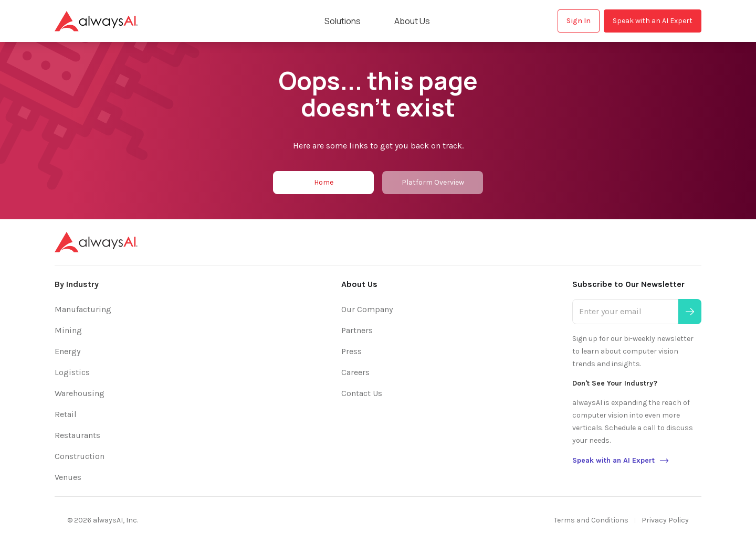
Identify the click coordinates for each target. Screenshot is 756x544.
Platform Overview (433, 182)
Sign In (579, 21)
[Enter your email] (625, 312)
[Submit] (690, 312)
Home (324, 182)
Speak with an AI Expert (653, 21)
